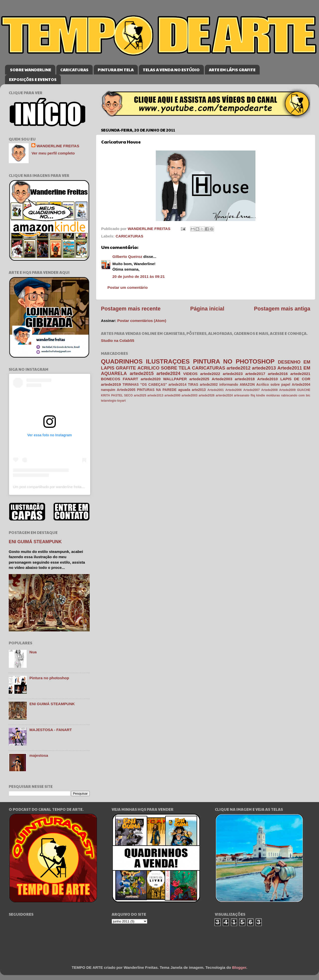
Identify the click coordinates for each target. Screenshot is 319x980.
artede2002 (209, 385)
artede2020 (151, 379)
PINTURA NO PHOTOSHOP (234, 361)
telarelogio (109, 401)
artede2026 (207, 395)
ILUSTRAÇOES (168, 361)
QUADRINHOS (122, 361)
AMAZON (247, 385)
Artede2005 (126, 390)
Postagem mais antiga (282, 309)
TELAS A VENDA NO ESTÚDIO (171, 70)
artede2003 (189, 395)
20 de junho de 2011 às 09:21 (139, 276)
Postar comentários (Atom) (142, 321)
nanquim (108, 390)
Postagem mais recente (131, 309)
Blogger (239, 967)
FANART (130, 379)
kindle (261, 395)
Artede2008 (269, 390)
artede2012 (239, 368)
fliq (253, 395)
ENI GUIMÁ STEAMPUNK (35, 542)
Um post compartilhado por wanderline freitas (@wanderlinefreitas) (65, 487)
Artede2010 (267, 379)
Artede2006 (234, 390)
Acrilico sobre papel (273, 385)
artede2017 (255, 374)
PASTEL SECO (122, 395)
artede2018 (245, 379)
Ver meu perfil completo (53, 153)
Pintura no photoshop (49, 678)
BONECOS (111, 379)
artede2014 (177, 385)
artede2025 (199, 379)
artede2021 (300, 374)
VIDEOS (190, 374)
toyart (121, 401)
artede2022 (210, 374)
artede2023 (233, 374)
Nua (33, 652)
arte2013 (199, 390)
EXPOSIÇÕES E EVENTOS (33, 79)
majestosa (39, 755)
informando (229, 385)
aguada (184, 390)
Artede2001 (216, 390)
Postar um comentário (128, 287)
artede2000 (172, 395)
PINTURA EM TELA (116, 70)
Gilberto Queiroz (127, 257)
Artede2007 (251, 390)
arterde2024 (224, 395)
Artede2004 (301, 385)
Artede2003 (222, 379)
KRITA (105, 395)
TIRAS (193, 385)
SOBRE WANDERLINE (31, 70)
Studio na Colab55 (118, 340)
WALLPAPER (175, 379)
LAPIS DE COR (295, 379)
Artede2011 (290, 368)
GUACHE (304, 390)
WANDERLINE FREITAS (58, 146)
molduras (273, 395)
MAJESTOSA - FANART (51, 730)
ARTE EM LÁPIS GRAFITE (232, 70)
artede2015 (142, 373)
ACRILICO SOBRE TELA (164, 368)
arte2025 (140, 395)
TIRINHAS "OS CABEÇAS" (145, 385)
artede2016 (278, 374)
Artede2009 (287, 390)
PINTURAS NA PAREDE (157, 390)
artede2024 (168, 373)
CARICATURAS (74, 70)
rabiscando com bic (296, 395)
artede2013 (264, 368)
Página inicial (207, 309)
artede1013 (155, 395)
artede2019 (111, 384)
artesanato (242, 395)
